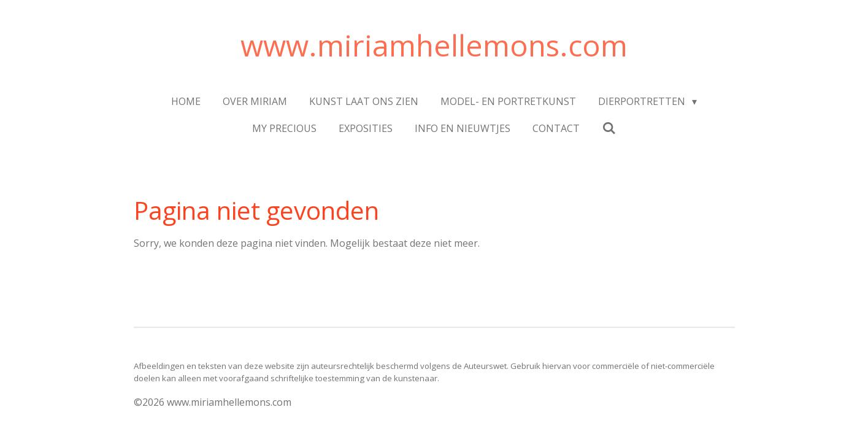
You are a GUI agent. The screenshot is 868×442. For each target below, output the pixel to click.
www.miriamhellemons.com (434, 45)
